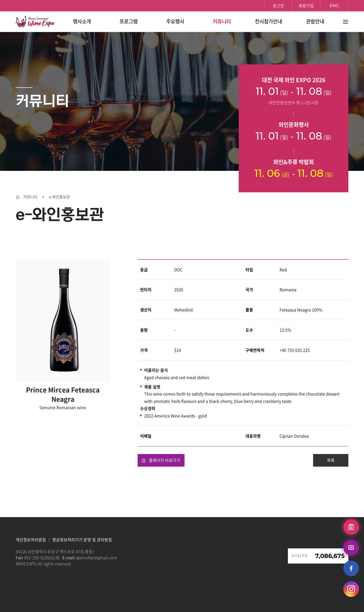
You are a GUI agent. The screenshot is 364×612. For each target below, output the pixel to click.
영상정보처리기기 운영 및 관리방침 (82, 540)
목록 (331, 460)
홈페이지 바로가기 (161, 460)
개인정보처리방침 (31, 540)
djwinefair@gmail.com (96, 557)
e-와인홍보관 (59, 197)
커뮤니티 (31, 197)
